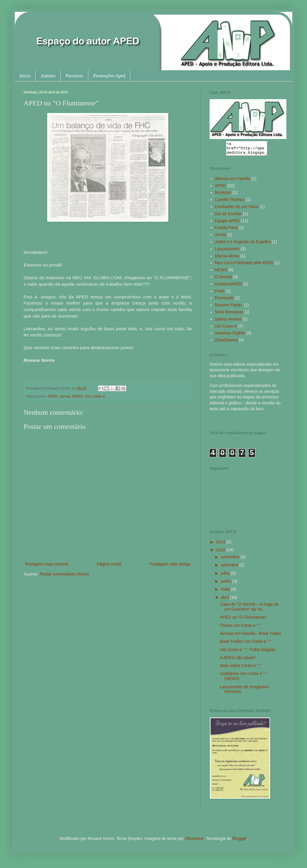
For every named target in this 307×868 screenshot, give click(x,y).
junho (226, 584)
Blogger (239, 841)
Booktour (223, 195)
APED (53, 396)
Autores (48, 76)
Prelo (220, 294)
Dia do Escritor (228, 216)
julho (226, 576)
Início (25, 76)
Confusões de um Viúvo (237, 209)
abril (225, 600)
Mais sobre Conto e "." (240, 668)
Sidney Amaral (228, 322)
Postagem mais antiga (170, 564)
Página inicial (109, 564)
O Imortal (223, 279)
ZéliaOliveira (226, 343)
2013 (221, 545)
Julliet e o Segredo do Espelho (243, 244)
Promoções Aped (109, 76)
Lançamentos (227, 251)
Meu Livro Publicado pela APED (244, 265)
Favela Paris (226, 230)
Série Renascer (229, 315)
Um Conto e (95, 396)
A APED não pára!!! (238, 660)
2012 (221, 552)
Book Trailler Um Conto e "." (246, 644)
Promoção (224, 300)
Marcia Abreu (227, 259)
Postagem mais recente (47, 564)
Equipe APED (227, 223)
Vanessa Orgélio (230, 336)
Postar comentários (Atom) (64, 574)
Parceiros (74, 76)
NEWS (77, 396)
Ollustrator (194, 841)
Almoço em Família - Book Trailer (250, 636)
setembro (230, 568)
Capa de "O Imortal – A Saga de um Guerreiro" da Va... (249, 609)
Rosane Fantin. (229, 308)
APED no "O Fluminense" (243, 620)
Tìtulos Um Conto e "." (240, 628)
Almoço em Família (233, 181)
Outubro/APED (229, 287)
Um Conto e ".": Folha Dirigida (248, 652)
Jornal (65, 396)
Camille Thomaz (230, 202)
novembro (231, 560)
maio (226, 592)
